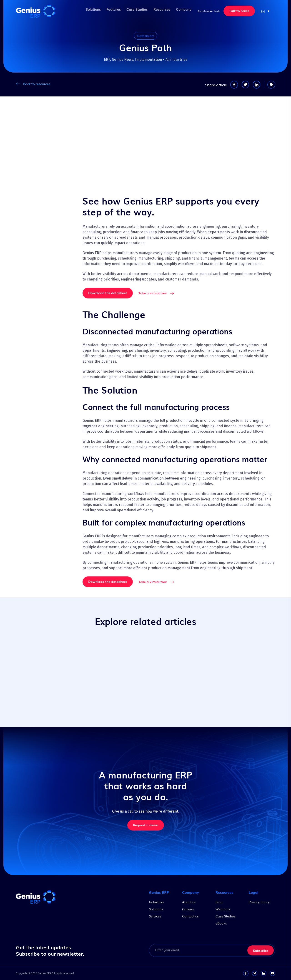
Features (110, 11)
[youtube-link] (272, 973)
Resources (160, 11)
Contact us (190, 916)
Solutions (88, 11)
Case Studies (134, 11)
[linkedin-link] (263, 973)
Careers (188, 909)
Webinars (223, 909)
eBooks (221, 923)
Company (183, 11)
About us (189, 902)
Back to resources (37, 84)
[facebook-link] (246, 973)
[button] (265, 11)
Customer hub (209, 11)
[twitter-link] (255, 973)
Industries (156, 902)
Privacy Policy (259, 902)
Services (155, 916)
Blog (219, 902)
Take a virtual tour (153, 293)
